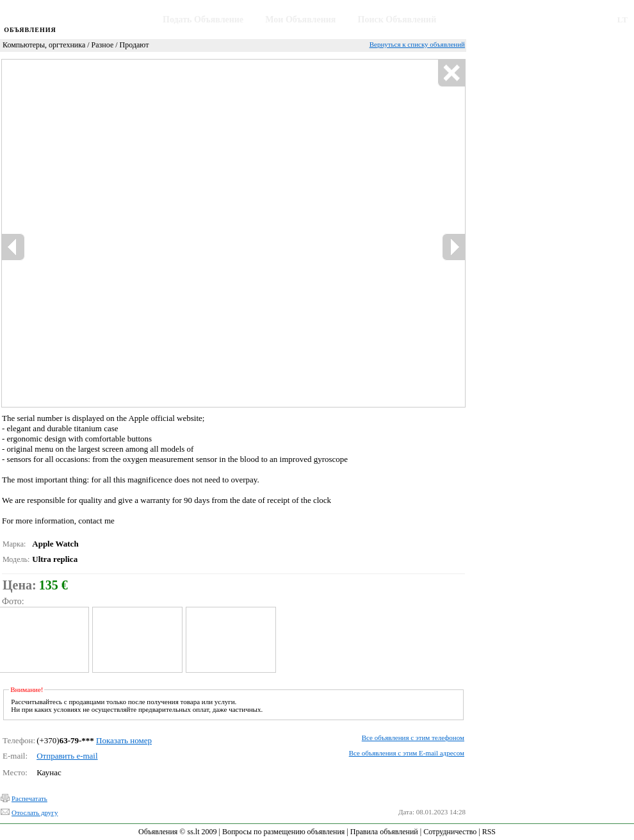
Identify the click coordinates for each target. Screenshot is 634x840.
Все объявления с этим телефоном (413, 737)
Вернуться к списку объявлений (417, 44)
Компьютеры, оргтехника (44, 45)
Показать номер (124, 740)
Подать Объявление (203, 20)
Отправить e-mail (67, 756)
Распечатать (29, 798)
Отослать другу (35, 812)
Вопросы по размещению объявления (283, 832)
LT (622, 20)
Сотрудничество (450, 832)
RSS (489, 832)
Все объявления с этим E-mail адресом (407, 753)
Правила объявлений (384, 832)
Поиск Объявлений (397, 20)
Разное (103, 45)
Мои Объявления (300, 20)
